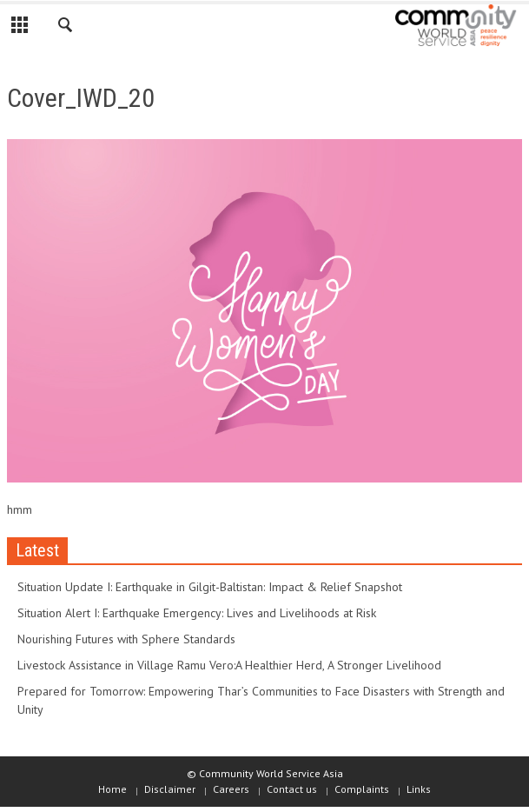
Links (419, 789)
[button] (66, 28)
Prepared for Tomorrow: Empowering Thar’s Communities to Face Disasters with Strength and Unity (261, 700)
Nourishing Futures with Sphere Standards (126, 639)
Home (112, 789)
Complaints (362, 789)
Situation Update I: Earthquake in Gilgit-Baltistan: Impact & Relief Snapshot (210, 587)
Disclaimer (170, 789)
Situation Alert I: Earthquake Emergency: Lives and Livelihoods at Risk (197, 613)
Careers (231, 789)
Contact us (292, 789)
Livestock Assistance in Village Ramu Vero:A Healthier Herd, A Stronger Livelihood (229, 665)
